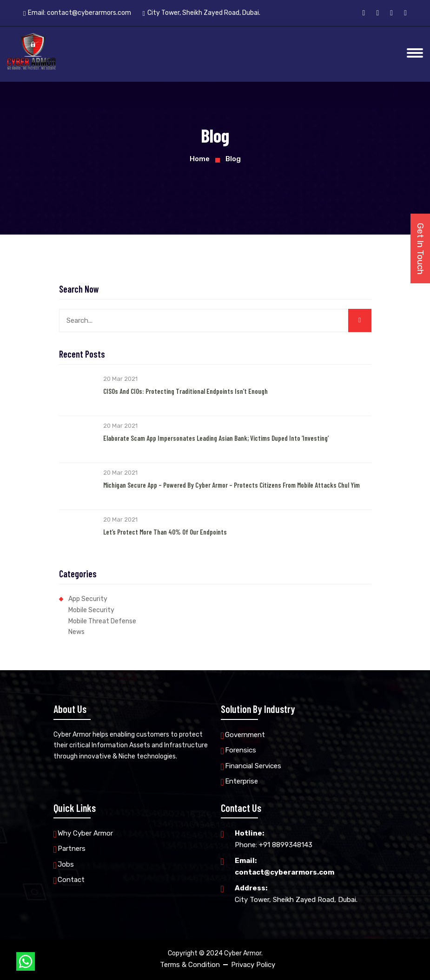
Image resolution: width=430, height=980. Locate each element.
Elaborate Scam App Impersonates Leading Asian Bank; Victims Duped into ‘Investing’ (216, 438)
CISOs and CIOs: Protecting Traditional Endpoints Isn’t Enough (185, 391)
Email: (77, 13)
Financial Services (253, 766)
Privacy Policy (253, 965)
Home (200, 159)
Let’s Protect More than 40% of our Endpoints (165, 532)
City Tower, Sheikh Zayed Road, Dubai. (296, 893)
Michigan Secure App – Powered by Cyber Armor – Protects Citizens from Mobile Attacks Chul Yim (232, 485)
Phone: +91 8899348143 (274, 839)
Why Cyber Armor (85, 833)
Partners (72, 849)
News (76, 632)
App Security (88, 599)
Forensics (241, 750)
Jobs (66, 864)
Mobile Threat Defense (102, 621)
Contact (71, 880)
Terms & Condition (190, 965)
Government (245, 735)
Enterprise (241, 781)
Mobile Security (91, 610)
